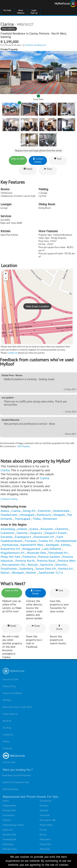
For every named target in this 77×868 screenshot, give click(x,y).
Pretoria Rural (46, 561)
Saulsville (47, 565)
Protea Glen (45, 844)
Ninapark (59, 515)
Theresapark (22, 519)
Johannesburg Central (13, 825)
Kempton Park (9, 835)
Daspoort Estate (56, 533)
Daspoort (36, 533)
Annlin (6, 801)
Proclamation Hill (14, 565)
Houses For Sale (10, 679)
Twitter (6, 742)
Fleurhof (7, 820)
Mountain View (36, 553)
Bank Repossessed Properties (17, 775)
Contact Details (38, 160)
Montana (44, 806)
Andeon (22, 529)
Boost (59, 627)
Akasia (5, 511)
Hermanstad (10, 545)
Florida (43, 830)
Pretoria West (67, 561)
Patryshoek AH (58, 553)
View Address (9, 29)
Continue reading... (10, 499)
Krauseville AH (10, 549)
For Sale (7, 10)
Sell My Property (10, 789)
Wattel (5, 573)
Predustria (29, 557)
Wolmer (31, 573)
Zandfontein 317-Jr (51, 573)
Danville (22, 533)
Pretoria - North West (53, 33)
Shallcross (8, 830)
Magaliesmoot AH (13, 553)
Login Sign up (34, 12)
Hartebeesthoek (66, 541)
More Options (21, 12)
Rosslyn (33, 565)
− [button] (6, 278)
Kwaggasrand (31, 549)
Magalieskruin (9, 806)
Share (48, 169)
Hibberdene (45, 839)
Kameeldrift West (32, 545)
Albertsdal (45, 849)
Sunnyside (45, 815)
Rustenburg (8, 844)
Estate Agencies (10, 714)
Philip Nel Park (10, 557)
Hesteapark (27, 515)
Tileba (36, 519)
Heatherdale (61, 511)
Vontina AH (65, 569)
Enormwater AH (44, 537)
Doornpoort (45, 801)
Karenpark (52, 545)
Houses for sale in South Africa (17, 707)
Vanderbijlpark (9, 839)
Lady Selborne (52, 549)
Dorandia (6, 537)
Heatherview (9, 515)
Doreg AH (29, 511)
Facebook (7, 748)
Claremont (7, 533)
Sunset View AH (46, 569)
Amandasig (8, 529)
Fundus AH (46, 541)
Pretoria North (25, 561)
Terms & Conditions (12, 693)
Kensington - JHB (48, 820)
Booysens (47, 529)
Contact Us (12, 353)
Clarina (33, 33)
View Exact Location (37, 306)
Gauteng (6, 37)
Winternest (50, 519)
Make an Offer (18, 159)
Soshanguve (9, 815)
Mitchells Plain (10, 849)
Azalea (34, 529)
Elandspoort (23, 537)
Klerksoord (44, 515)
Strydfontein (9, 569)
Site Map (7, 700)
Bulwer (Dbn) (46, 825)
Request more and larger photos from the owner (38, 151)
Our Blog (7, 728)
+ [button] (6, 274)
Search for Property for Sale (16, 782)
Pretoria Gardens (49, 557)
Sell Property (23, 446)
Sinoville (61, 565)
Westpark (18, 573)
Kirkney (65, 545)
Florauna (31, 541)
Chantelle (62, 529)
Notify (28, 169)
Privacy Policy (9, 686)
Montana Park (9, 810)
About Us (7, 721)
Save (58, 159)
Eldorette (44, 511)
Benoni (43, 835)
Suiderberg (26, 569)
